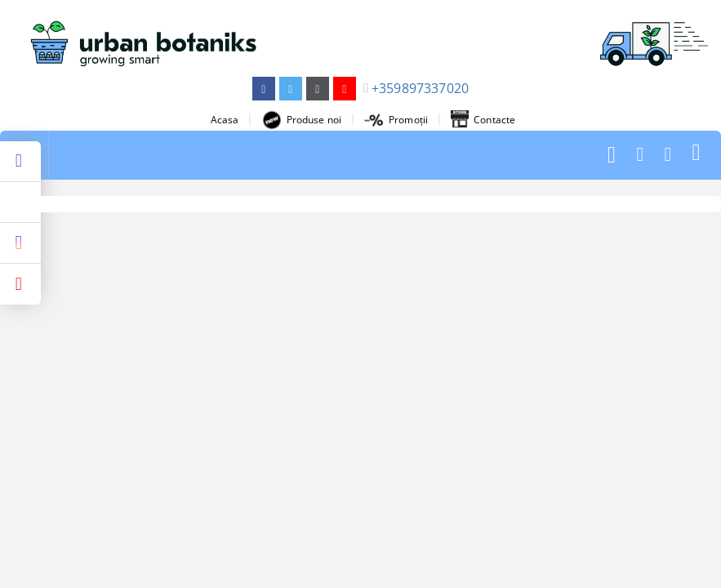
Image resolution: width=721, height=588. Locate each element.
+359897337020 (420, 88)
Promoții (396, 120)
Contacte (483, 120)
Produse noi (302, 120)
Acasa (225, 120)
